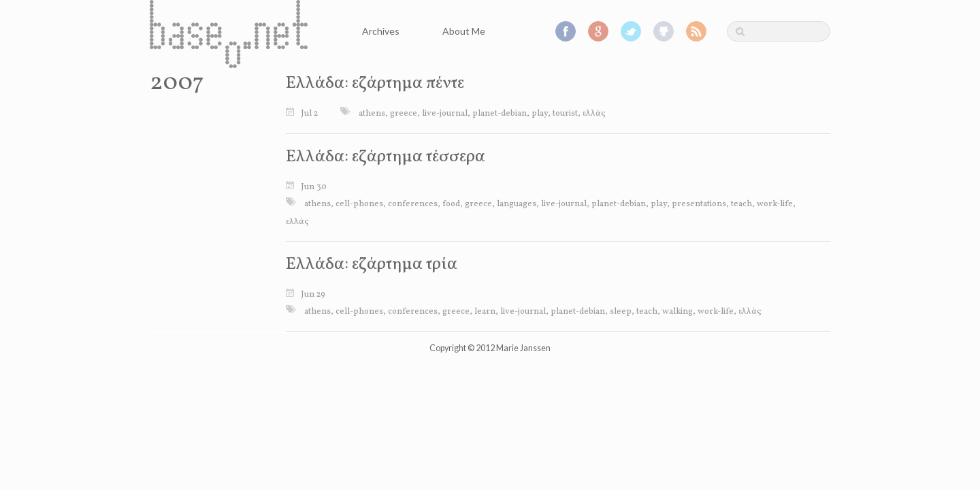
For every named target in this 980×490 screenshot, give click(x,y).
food (451, 204)
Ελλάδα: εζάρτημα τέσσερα (386, 157)
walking (677, 312)
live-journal (445, 114)
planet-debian (500, 114)
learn (485, 312)
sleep (621, 312)
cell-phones (359, 204)
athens (372, 114)
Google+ (598, 31)
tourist (565, 114)
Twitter (631, 31)
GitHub (664, 31)
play (540, 114)
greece (404, 114)
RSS (696, 31)
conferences (413, 204)
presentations (699, 204)
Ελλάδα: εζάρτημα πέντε (375, 83)
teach (741, 204)
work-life (775, 204)
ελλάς (594, 114)
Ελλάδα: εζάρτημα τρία (372, 264)
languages (517, 204)
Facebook (566, 31)
